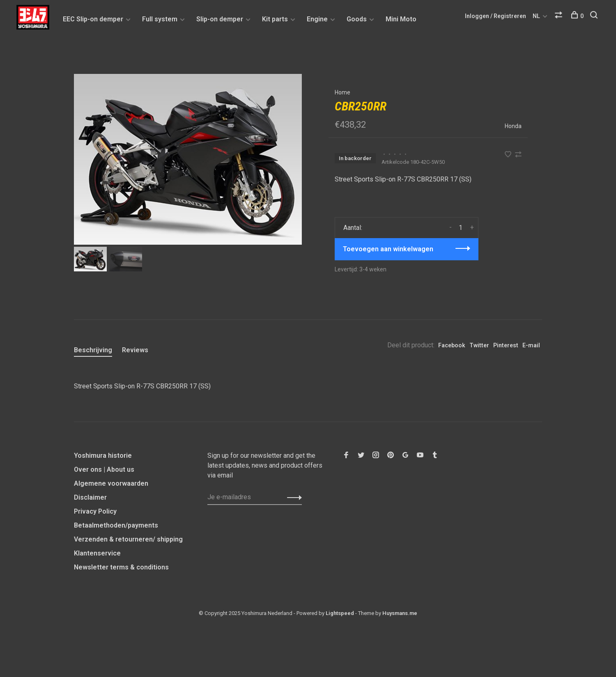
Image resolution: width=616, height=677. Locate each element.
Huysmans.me (400, 613)
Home (342, 92)
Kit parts (275, 19)
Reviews (135, 350)
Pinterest (506, 345)
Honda (513, 126)
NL (536, 16)
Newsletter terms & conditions (121, 567)
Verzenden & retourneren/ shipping (128, 539)
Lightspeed (340, 613)
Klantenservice (97, 553)
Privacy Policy (95, 511)
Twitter (479, 345)
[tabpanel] (188, 159)
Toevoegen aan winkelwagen (388, 249)
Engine (317, 19)
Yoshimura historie (103, 456)
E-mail (531, 345)
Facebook (452, 345)
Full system (160, 19)
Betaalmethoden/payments (116, 525)
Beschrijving (93, 350)
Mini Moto (401, 19)
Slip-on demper (220, 19)
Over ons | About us (104, 469)
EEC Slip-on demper (93, 19)
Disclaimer (90, 497)
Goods (357, 19)
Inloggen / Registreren (495, 16)
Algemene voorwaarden (111, 483)
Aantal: (353, 228)
